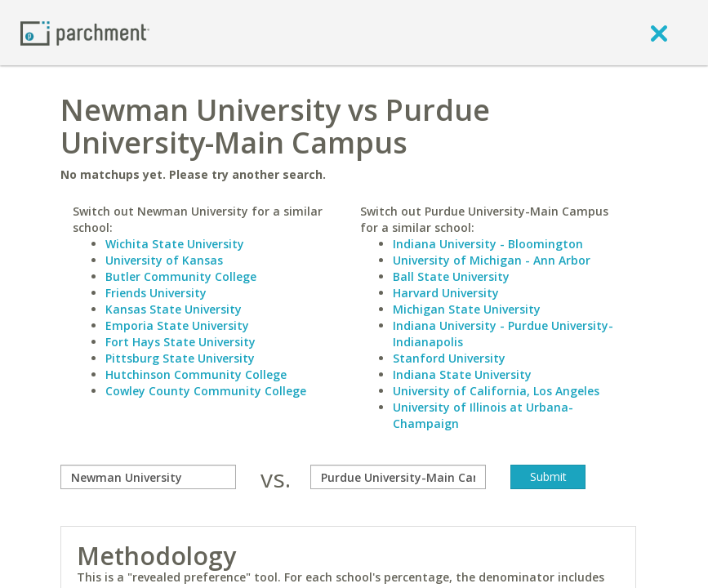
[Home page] (85, 32)
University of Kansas (164, 260)
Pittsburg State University (180, 358)
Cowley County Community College (206, 391)
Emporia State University (177, 325)
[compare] (148, 477)
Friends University (156, 293)
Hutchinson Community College (196, 374)
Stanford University (449, 358)
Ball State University (451, 276)
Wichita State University (175, 244)
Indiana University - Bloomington (488, 244)
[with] (398, 477)
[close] (659, 33)
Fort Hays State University (180, 342)
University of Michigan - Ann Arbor (492, 260)
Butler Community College (181, 276)
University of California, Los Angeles (496, 391)
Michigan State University (467, 309)
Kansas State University (174, 309)
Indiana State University (462, 374)
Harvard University (446, 293)
